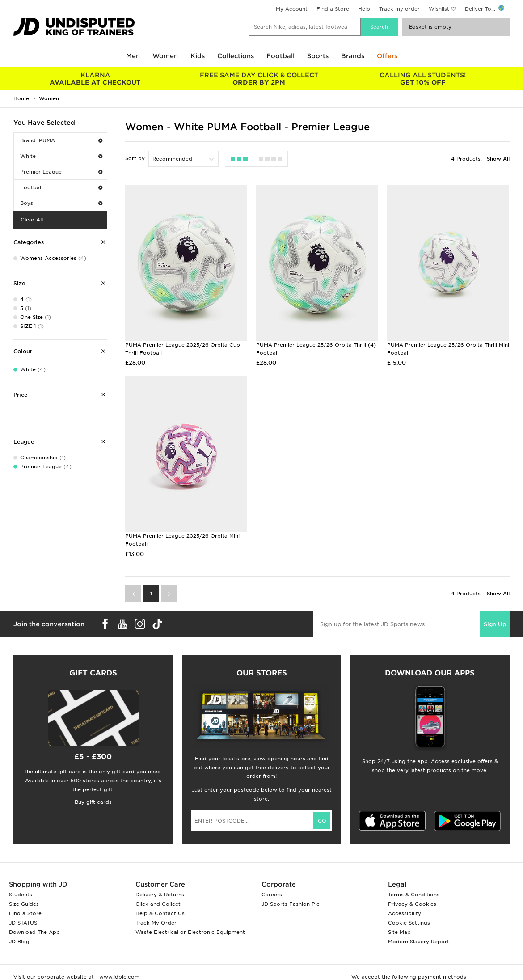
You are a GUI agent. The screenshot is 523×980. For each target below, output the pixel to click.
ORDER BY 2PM (259, 79)
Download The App (34, 932)
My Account (292, 9)
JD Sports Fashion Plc (291, 904)
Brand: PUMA (61, 140)
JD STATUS (23, 923)
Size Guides (24, 904)
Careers (272, 895)
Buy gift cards (93, 802)
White (61, 156)
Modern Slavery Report (419, 942)
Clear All (32, 220)
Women (165, 56)
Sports (318, 56)
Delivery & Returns (160, 895)
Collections (236, 56)
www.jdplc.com (118, 977)
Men (133, 56)
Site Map (399, 932)
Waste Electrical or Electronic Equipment (190, 932)
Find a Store (333, 9)
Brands (353, 56)
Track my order (399, 9)
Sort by (135, 158)
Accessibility (405, 913)
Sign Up (495, 624)
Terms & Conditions (414, 895)
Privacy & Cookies (412, 904)
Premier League (61, 172)
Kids (198, 56)
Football (280, 56)
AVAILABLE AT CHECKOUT (95, 79)
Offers (387, 56)
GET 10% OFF (423, 79)
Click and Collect (158, 904)
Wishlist (439, 9)
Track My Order (156, 923)
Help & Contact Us (160, 913)
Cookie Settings (409, 923)
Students (21, 895)
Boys (61, 203)
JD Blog (19, 942)
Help (364, 9)
